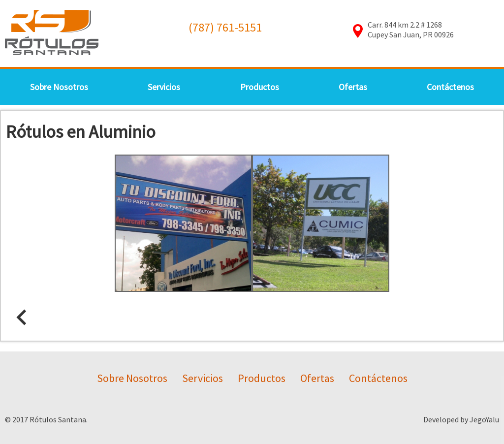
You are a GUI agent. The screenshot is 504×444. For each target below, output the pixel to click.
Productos (260, 87)
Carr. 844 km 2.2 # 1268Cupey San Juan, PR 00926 (411, 30)
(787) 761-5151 (225, 27)
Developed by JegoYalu (461, 419)
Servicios (164, 87)
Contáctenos (378, 378)
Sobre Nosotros (59, 87)
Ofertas (353, 87)
